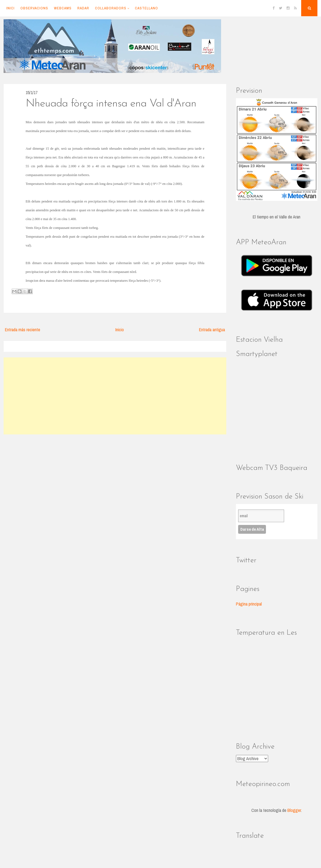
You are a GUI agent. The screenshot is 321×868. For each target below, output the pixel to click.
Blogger (294, 810)
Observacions (34, 8)
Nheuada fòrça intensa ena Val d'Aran (111, 104)
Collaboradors (111, 8)
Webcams (63, 8)
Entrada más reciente (23, 330)
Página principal (249, 604)
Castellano (146, 8)
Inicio (120, 330)
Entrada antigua (212, 330)
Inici (10, 8)
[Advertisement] (115, 396)
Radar (83, 8)
